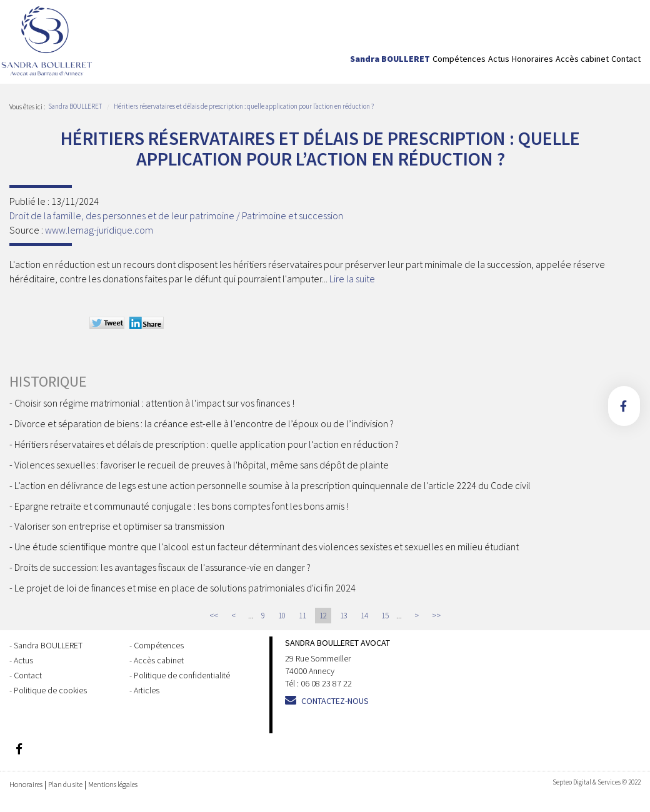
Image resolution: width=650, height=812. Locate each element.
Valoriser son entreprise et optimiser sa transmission (119, 526)
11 (302, 616)
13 (344, 616)
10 (282, 616)
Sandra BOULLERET (390, 59)
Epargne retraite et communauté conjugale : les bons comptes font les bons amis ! (182, 506)
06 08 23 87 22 (326, 683)
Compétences (459, 59)
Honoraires (532, 59)
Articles (147, 690)
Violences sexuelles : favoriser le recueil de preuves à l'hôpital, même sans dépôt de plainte (202, 465)
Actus (499, 59)
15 (385, 616)
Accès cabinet (582, 59)
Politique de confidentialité (182, 675)
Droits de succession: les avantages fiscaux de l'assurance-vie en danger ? (162, 567)
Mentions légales (113, 784)
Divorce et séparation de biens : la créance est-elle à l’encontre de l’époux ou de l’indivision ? (204, 423)
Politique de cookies (50, 690)
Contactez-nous (335, 701)
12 (323, 616)
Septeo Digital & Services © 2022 (597, 782)
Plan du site (65, 784)
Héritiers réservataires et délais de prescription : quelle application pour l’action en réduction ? (244, 106)
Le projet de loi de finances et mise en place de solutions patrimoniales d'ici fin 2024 (185, 588)
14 (364, 616)
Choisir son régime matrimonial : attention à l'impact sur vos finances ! (154, 403)
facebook (624, 406)
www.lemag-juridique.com (99, 230)
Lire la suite (352, 279)
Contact (626, 59)
